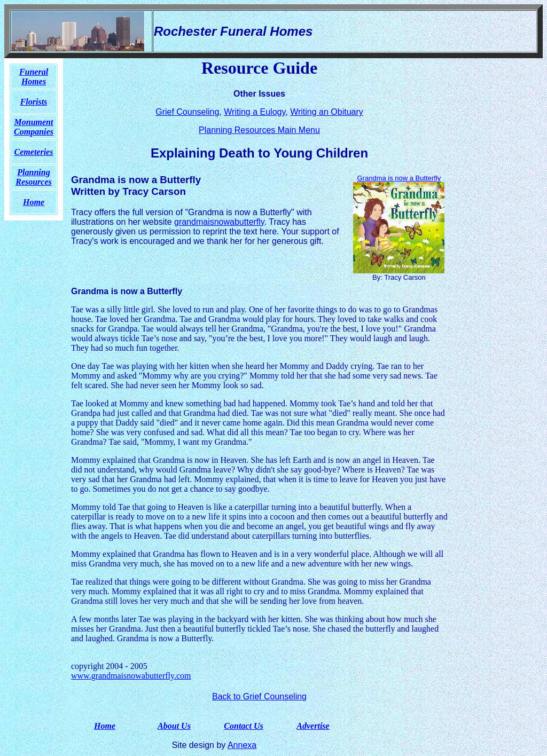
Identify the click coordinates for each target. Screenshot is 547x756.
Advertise (313, 726)
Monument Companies (34, 127)
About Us (174, 726)
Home (105, 726)
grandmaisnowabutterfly (219, 222)
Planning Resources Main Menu (259, 130)
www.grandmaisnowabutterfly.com (131, 676)
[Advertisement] (498, 218)
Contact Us (243, 726)
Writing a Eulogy (255, 112)
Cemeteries (34, 152)
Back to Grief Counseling (259, 696)
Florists (34, 102)
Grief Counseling (187, 112)
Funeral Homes (34, 77)
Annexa (242, 745)
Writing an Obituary (327, 112)
